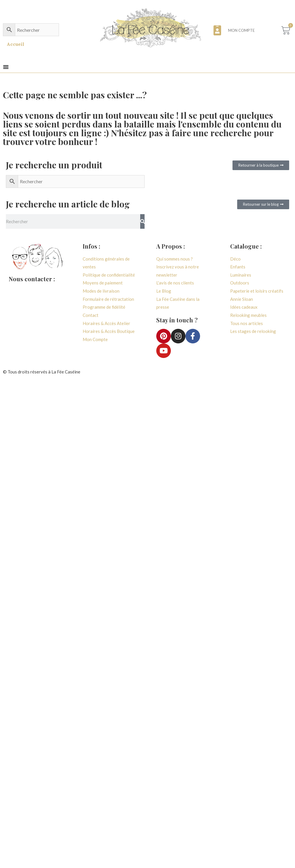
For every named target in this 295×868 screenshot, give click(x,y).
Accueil (15, 44)
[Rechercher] (142, 221)
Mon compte (241, 30)
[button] (6, 67)
